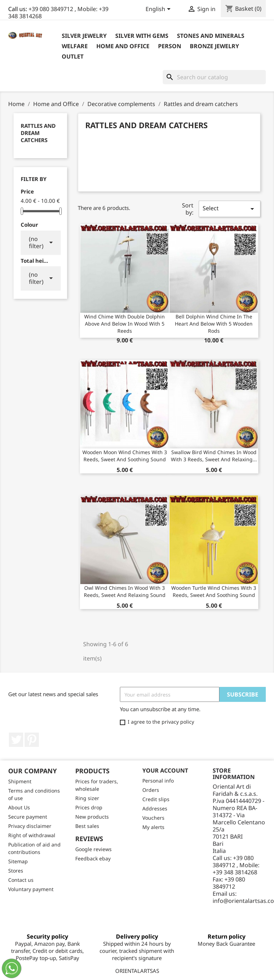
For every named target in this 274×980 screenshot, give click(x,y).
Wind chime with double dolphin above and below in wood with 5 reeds (125, 324)
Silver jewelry (84, 36)
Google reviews (93, 849)
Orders (151, 790)
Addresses (155, 808)
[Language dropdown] (159, 10)
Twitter (16, 740)
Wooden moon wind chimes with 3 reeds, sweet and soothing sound (125, 456)
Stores (16, 871)
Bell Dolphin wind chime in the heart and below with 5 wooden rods (214, 324)
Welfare (75, 46)
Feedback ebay (93, 858)
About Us (19, 807)
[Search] (214, 77)
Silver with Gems (142, 36)
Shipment (20, 781)
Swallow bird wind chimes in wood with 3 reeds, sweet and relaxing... (214, 456)
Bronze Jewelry (214, 46)
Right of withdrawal (32, 835)
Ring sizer (87, 798)
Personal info (158, 781)
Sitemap (18, 861)
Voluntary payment (31, 889)
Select (230, 209)
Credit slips (156, 799)
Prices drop (89, 807)
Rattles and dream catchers (38, 133)
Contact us (21, 880)
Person (170, 46)
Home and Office (123, 46)
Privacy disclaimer (30, 826)
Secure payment (28, 817)
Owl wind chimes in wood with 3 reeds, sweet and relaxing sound (125, 591)
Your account (165, 770)
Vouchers (153, 818)
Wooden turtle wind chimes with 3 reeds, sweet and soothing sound (214, 591)
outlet (73, 56)
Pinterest (32, 740)
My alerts (153, 827)
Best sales (87, 826)
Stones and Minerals (211, 36)
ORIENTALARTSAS (137, 971)
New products (92, 817)
